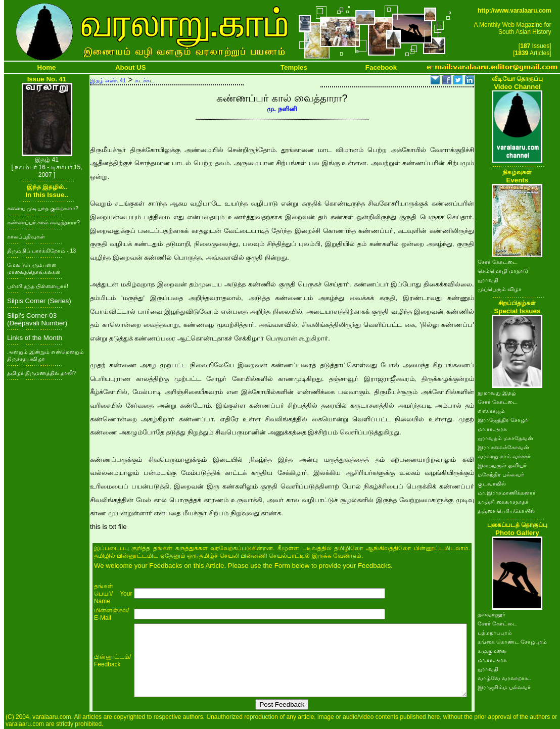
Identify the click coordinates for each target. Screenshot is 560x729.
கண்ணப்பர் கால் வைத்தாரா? (43, 222)
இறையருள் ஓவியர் (502, 465)
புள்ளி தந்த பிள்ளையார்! (38, 286)
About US (131, 67)
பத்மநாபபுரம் (495, 633)
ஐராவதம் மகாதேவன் (505, 438)
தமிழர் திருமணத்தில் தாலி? (41, 373)
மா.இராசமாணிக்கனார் (507, 493)
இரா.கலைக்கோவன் (503, 447)
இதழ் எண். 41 (108, 80)
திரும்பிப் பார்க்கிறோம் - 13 (41, 251)
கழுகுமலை (492, 651)
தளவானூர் (492, 614)
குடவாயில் (492, 483)
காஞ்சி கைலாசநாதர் (503, 502)
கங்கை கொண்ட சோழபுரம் (512, 642)
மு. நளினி (282, 109)
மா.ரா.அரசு (492, 429)
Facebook (381, 67)
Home (47, 67)
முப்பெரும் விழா (500, 289)
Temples (294, 67)
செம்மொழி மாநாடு (503, 271)
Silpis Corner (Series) (39, 301)
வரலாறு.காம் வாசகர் (504, 456)
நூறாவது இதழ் (497, 393)
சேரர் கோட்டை (497, 262)
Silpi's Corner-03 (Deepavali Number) (37, 319)
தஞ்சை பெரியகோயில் (506, 511)
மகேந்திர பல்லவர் (501, 474)
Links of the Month (35, 338)
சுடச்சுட (145, 80)
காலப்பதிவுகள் (26, 236)
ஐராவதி (488, 280)
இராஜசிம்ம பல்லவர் (504, 687)
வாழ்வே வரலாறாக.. (504, 678)
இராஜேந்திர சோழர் (503, 420)
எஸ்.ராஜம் (491, 411)
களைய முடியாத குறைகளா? (43, 208)
